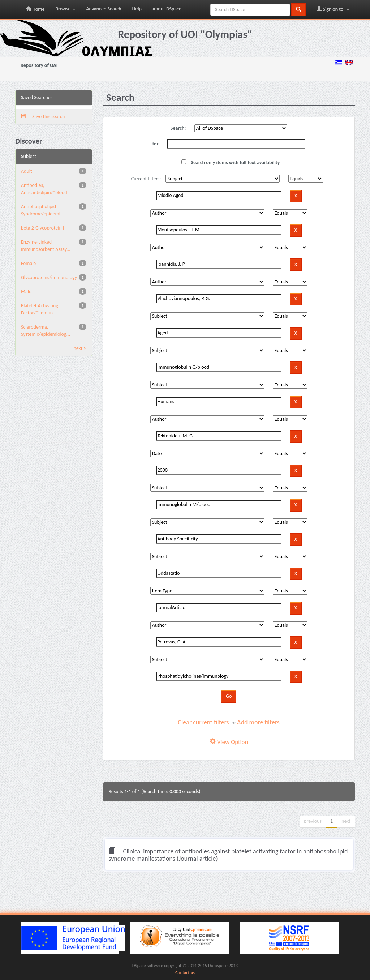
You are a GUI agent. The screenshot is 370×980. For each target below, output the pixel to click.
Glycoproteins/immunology (49, 277)
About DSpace (167, 9)
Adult (27, 171)
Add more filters (258, 722)
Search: (178, 128)
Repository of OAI (39, 65)
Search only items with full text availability (231, 162)
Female (28, 263)
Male (26, 292)
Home (35, 9)
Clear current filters (204, 722)
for (156, 144)
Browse (65, 9)
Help (137, 9)
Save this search (43, 117)
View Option (229, 742)
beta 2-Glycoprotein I (43, 228)
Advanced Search (104, 9)
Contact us (185, 973)
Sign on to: (333, 9)
